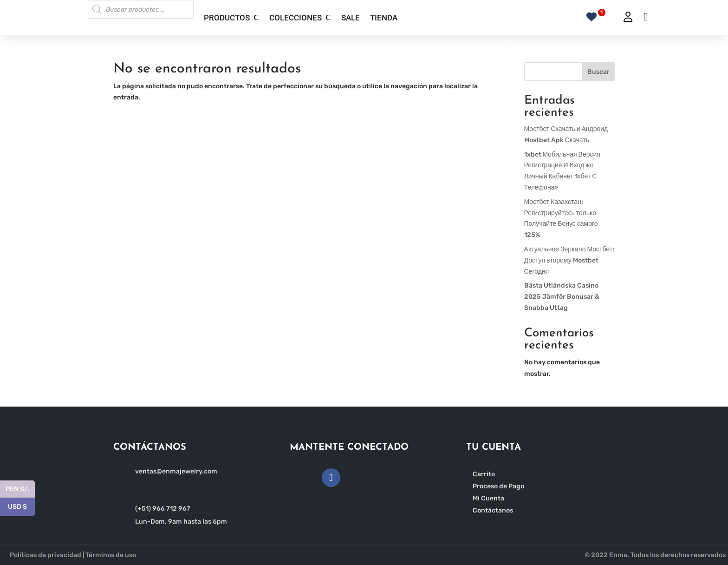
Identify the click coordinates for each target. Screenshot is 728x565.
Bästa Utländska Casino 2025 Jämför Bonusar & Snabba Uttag (562, 297)
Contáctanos (493, 510)
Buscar (598, 72)
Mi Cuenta (488, 498)
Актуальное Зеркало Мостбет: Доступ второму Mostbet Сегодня (569, 260)
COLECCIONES (296, 18)
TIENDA (384, 18)
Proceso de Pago (498, 486)
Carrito (484, 474)
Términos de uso (111, 555)
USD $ (21, 507)
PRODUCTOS (227, 18)
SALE (351, 18)
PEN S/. (20, 489)
